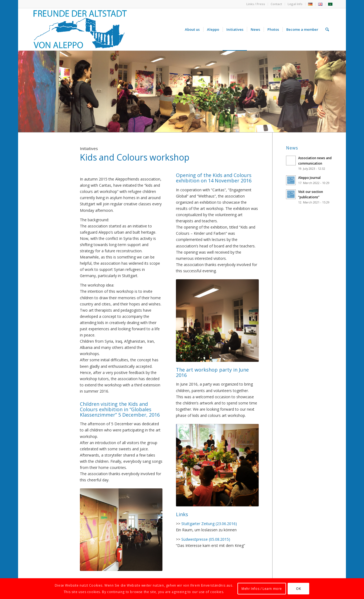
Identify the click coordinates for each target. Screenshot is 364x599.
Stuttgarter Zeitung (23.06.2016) (209, 524)
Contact (276, 4)
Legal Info (295, 4)
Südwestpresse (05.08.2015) (206, 539)
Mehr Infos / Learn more (262, 589)
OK (298, 589)
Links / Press (256, 4)
